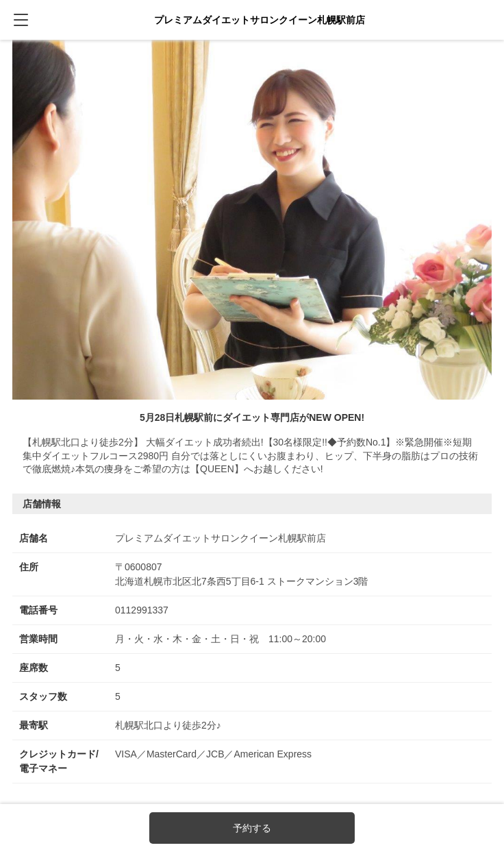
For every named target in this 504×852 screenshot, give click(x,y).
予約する (252, 828)
